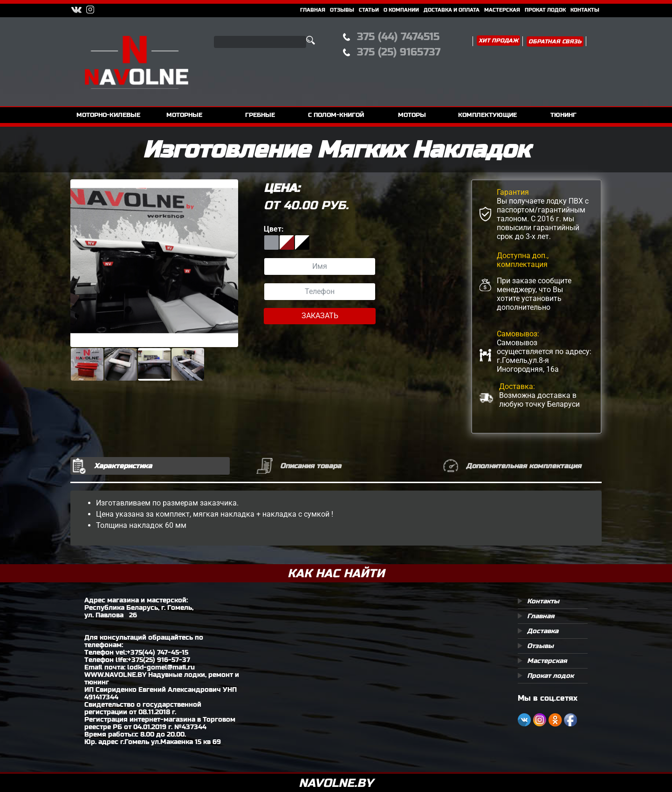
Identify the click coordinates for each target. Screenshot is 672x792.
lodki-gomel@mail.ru (161, 667)
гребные (260, 115)
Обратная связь (555, 41)
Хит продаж (498, 41)
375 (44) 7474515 (398, 37)
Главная (313, 10)
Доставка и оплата (452, 10)
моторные (184, 115)
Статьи (369, 10)
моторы (412, 115)
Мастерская (502, 10)
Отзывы (342, 10)
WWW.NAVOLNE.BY (115, 675)
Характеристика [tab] (123, 466)
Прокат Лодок (545, 10)
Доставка (543, 631)
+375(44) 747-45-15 (158, 652)
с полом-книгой (336, 115)
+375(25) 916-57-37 (159, 660)
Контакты (585, 10)
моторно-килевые (108, 115)
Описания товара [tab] (311, 466)
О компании (401, 10)
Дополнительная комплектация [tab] (524, 466)
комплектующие (487, 115)
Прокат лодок (550, 676)
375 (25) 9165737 (399, 52)
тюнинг (563, 115)
